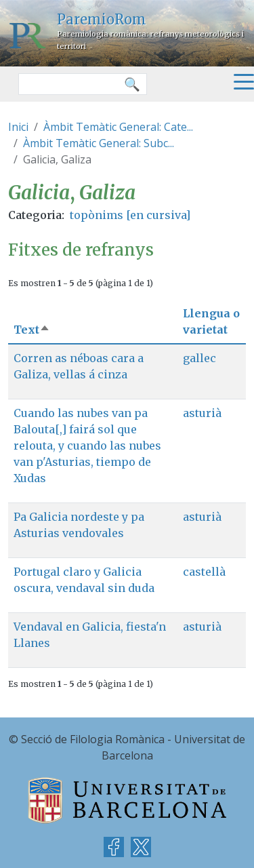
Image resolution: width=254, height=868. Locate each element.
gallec (199, 358)
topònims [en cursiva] (130, 215)
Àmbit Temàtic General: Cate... (118, 127)
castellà (204, 572)
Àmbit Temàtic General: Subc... (99, 143)
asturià (202, 413)
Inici (18, 127)
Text (32, 330)
